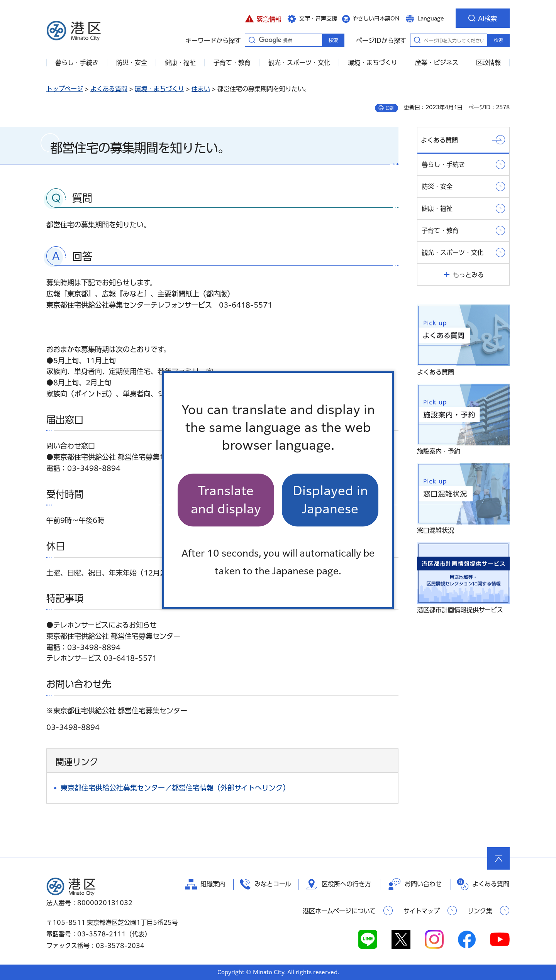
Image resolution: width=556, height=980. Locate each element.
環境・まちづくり (159, 89)
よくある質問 (109, 89)
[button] (263, 18)
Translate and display (226, 500)
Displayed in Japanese (330, 500)
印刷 (390, 108)
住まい (201, 89)
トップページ (65, 89)
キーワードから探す (252, 40)
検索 (498, 40)
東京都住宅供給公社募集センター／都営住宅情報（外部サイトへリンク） (175, 788)
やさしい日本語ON (376, 19)
